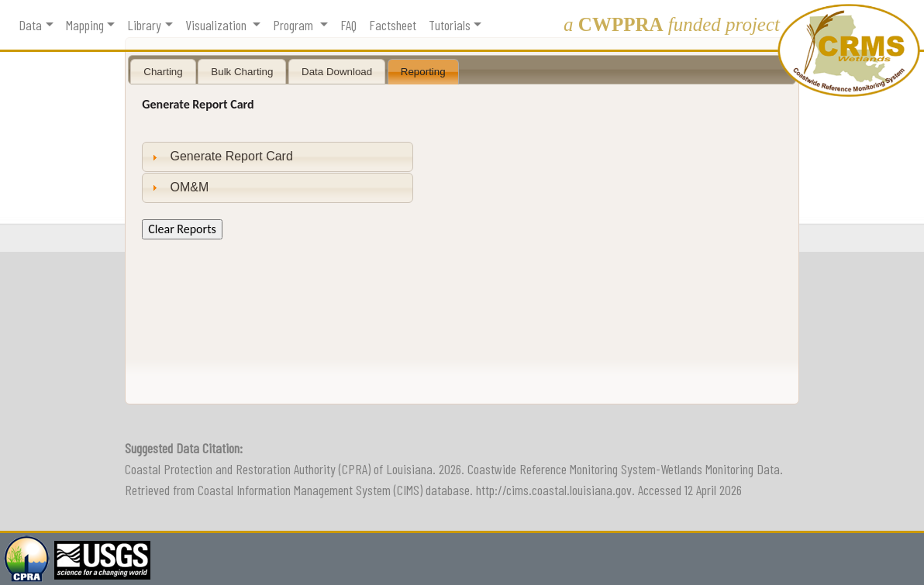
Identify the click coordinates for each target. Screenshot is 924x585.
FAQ (348, 25)
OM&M (190, 187)
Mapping (85, 25)
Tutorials (450, 25)
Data (30, 25)
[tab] (278, 157)
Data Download (337, 72)
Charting (163, 72)
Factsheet (393, 25)
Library (144, 25)
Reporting (423, 72)
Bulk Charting (242, 72)
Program (295, 25)
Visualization (217, 25)
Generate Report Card (232, 156)
